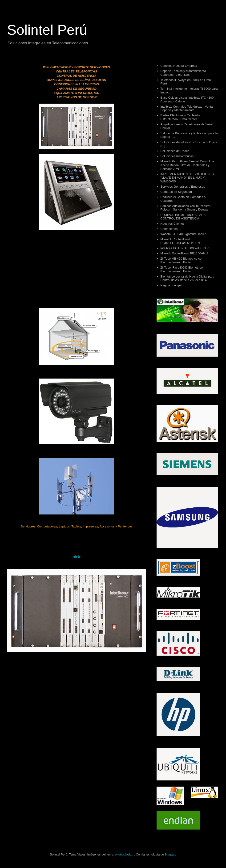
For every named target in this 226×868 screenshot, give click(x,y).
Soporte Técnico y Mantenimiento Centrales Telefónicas (183, 73)
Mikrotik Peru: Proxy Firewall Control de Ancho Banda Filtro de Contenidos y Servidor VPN (187, 165)
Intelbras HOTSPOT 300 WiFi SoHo (185, 248)
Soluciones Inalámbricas (177, 156)
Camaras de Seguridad (176, 192)
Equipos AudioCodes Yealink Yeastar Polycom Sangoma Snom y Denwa (185, 208)
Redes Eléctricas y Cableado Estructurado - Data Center (180, 117)
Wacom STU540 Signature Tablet (183, 234)
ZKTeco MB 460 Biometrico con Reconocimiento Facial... (182, 260)
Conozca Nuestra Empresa (179, 66)
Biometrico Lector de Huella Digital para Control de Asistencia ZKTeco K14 (187, 278)
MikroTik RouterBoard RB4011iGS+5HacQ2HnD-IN (180, 241)
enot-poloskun (125, 854)
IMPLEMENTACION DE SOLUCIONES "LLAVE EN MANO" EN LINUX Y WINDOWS (187, 178)
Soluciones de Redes (175, 151)
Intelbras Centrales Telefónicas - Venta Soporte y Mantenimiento (186, 108)
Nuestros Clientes (172, 224)
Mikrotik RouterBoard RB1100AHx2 (184, 253)
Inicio (77, 557)
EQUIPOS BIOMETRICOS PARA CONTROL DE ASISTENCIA (183, 217)
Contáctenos (169, 229)
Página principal (171, 285)
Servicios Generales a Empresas (183, 187)
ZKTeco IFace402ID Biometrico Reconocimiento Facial (182, 269)
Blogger (170, 854)
